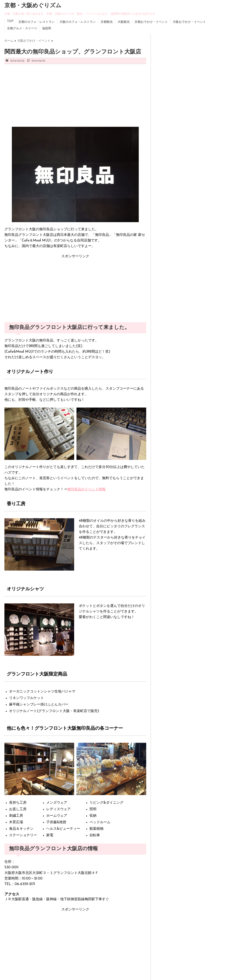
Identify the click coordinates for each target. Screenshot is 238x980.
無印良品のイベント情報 (86, 490)
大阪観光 (124, 22)
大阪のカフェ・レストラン (78, 22)
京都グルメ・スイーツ (22, 28)
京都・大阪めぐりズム (33, 6)
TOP (10, 21)
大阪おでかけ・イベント (189, 22)
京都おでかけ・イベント (151, 22)
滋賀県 (47, 28)
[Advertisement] (39, 98)
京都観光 (107, 22)
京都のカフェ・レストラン (36, 22)
